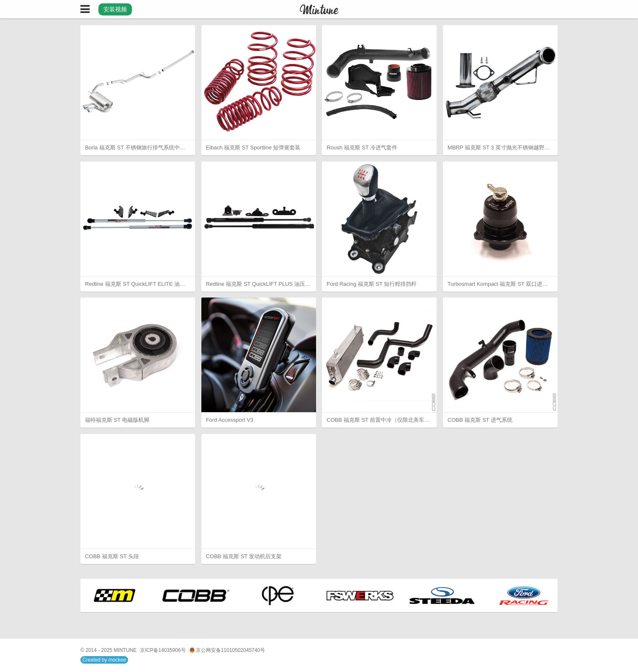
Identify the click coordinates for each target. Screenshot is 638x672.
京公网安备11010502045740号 (227, 650)
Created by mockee (104, 660)
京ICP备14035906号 (163, 650)
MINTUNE (125, 650)
